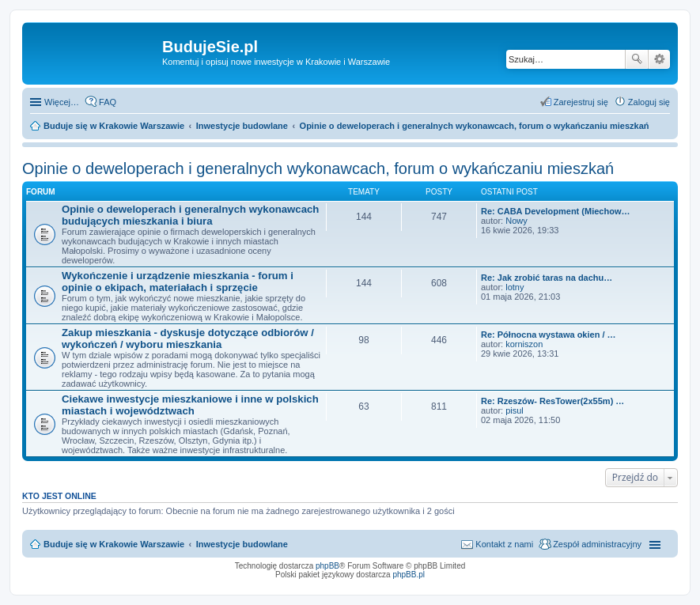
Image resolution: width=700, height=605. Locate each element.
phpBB (327, 566)
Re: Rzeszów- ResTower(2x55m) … (552, 401)
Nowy (516, 221)
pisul (515, 410)
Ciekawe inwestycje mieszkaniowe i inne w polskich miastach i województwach (190, 405)
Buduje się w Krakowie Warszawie (114, 544)
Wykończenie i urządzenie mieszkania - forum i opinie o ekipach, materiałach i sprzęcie (178, 282)
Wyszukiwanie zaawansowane (659, 59)
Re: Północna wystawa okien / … (549, 335)
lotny (515, 287)
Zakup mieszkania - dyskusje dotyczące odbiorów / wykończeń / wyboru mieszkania (188, 338)
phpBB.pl (409, 575)
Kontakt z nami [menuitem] (504, 544)
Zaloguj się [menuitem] (649, 102)
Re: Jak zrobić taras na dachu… (547, 278)
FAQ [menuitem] (108, 102)
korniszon (524, 344)
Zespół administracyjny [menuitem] (597, 544)
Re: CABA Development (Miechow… (555, 211)
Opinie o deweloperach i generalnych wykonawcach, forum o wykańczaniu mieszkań (318, 168)
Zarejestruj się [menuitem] (581, 102)
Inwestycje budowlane (242, 544)
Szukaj (637, 59)
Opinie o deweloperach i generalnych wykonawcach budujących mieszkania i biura (190, 215)
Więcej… (62, 102)
